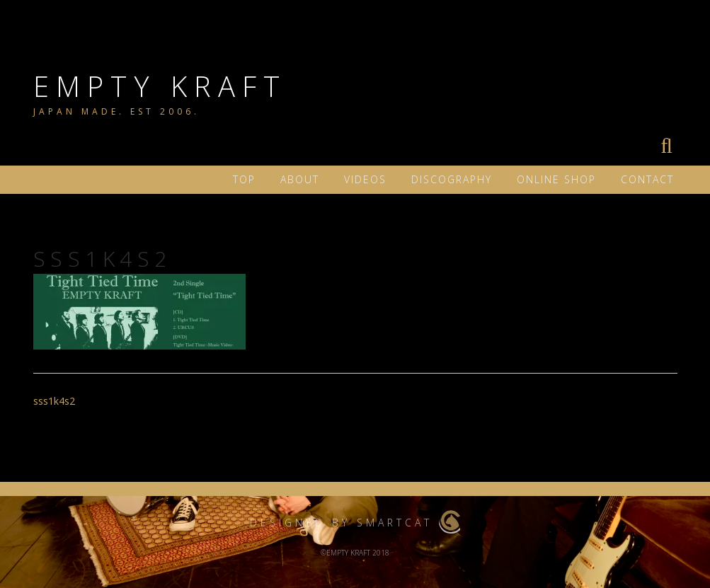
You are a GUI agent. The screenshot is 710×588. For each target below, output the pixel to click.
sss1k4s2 (54, 401)
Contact (647, 179)
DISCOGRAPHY (452, 179)
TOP (244, 179)
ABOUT (300, 179)
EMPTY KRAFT (160, 86)
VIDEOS (365, 179)
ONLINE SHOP (556, 179)
